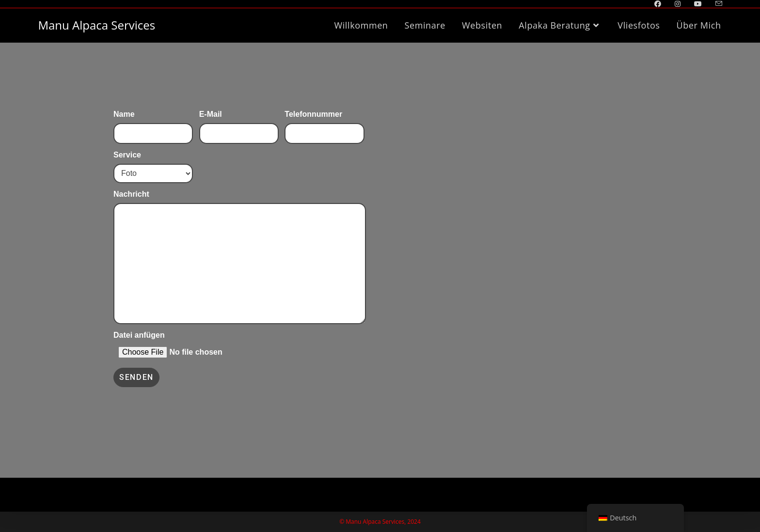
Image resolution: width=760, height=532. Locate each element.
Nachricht (240, 227)
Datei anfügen (153, 344)
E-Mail (239, 123)
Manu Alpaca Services (96, 25)
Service (153, 163)
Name (153, 123)
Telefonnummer (324, 123)
